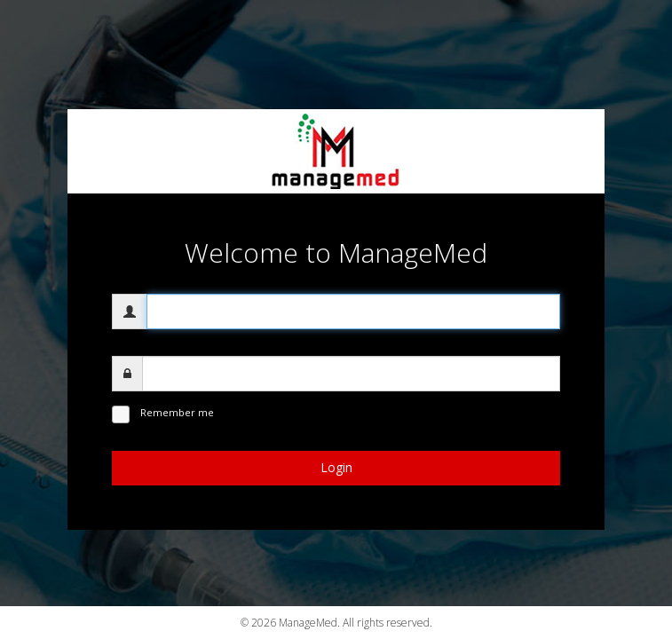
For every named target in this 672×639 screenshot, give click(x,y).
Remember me (177, 412)
